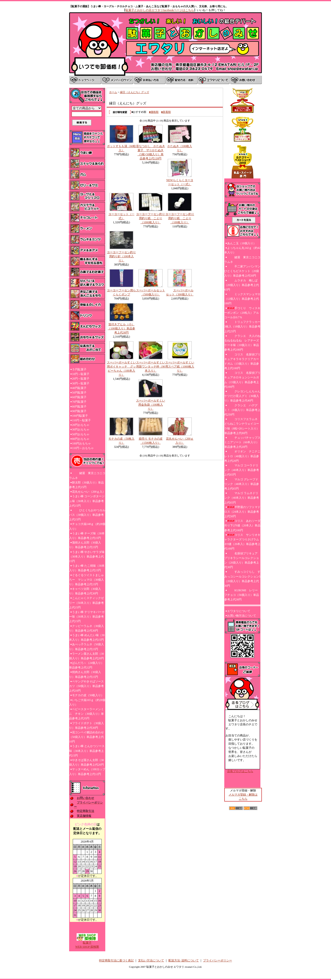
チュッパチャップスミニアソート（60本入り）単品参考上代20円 (242, 442)
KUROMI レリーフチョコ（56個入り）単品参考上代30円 (242, 595)
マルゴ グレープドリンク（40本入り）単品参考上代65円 (242, 484)
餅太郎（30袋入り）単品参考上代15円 (86, 485)
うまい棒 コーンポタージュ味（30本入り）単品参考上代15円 (87, 501)
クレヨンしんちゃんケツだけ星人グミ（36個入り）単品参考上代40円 (242, 396)
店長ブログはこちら (240, 771)
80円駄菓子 (79, 407)
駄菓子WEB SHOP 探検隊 (87, 943)
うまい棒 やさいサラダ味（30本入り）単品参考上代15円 (87, 557)
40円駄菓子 (79, 388)
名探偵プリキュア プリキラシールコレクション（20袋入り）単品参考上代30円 (242, 560)
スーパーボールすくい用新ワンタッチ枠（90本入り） (151, 367)
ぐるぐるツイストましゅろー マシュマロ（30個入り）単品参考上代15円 (86, 580)
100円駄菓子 (80, 416)
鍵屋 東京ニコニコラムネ (87, 475)
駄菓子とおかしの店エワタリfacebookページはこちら (160, 10)
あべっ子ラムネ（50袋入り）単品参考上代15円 (86, 647)
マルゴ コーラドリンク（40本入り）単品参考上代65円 (242, 470)
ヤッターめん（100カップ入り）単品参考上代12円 (87, 772)
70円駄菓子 (79, 402)
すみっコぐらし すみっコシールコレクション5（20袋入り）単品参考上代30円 (242, 579)
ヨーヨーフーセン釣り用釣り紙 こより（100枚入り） (180, 218)
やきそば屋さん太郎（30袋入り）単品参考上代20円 (86, 762)
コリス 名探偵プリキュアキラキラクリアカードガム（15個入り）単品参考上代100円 (242, 361)
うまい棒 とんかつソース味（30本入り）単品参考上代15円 (87, 751)
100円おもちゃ (81, 443)
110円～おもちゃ (83, 448)
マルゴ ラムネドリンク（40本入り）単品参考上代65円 (242, 498)
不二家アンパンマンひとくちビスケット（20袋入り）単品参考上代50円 (242, 271)
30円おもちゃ (81, 429)
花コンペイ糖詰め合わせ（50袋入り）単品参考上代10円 (86, 737)
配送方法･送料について (184, 960)
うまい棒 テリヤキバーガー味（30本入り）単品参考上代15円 (87, 617)
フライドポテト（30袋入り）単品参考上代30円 (86, 725)
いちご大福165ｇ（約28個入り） (87, 702)
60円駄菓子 (79, 397)
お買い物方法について (242, 616)
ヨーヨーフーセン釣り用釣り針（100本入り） (121, 256)
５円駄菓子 (79, 369)
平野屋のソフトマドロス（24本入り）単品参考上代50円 (242, 512)
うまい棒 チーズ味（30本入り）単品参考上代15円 (87, 536)
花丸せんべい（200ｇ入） (89, 492)
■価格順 (154, 112)
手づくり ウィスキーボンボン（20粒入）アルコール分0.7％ (242, 313)
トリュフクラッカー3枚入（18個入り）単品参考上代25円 (242, 327)
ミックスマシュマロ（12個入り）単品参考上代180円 (242, 299)
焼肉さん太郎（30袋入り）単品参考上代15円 (85, 674)
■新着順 (166, 112)
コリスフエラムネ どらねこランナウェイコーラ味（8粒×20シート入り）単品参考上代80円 (242, 426)
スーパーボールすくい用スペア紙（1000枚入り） (180, 367)
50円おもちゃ (81, 434)
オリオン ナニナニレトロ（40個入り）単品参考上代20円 (242, 456)
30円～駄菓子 (81, 383)
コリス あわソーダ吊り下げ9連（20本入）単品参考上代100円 (242, 525)
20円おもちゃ (81, 425)
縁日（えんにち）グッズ (135, 92)
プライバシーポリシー (218, 960)
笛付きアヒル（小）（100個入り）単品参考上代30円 (121, 328)
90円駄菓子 (79, 411)
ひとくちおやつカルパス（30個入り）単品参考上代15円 (87, 515)
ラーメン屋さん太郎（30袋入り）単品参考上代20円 (86, 656)
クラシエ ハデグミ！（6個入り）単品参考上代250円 (242, 410)
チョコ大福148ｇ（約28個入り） (87, 526)
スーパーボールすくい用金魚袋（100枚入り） (151, 405)
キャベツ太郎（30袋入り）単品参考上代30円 (85, 591)
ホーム (113, 92)
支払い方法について (151, 960)
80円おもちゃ (81, 439)
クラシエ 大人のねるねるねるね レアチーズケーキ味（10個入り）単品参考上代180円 (242, 343)
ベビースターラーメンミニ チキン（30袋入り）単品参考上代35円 (86, 714)
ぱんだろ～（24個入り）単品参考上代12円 (86, 665)
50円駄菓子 (79, 393)
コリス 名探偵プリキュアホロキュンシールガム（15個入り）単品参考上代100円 (242, 380)
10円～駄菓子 (81, 374)
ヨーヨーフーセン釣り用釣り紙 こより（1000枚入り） (151, 218)
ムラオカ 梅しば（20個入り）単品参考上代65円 (242, 285)
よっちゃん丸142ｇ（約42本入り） (242, 250)
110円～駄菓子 (81, 420)
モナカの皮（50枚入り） (88, 695)
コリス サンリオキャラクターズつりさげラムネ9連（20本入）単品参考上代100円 (242, 542)
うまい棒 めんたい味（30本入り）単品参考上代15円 (87, 637)
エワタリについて (239, 611)
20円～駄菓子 (81, 379)
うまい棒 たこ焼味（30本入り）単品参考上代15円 (87, 568)
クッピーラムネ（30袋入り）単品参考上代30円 (86, 628)
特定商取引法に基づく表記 (116, 960)
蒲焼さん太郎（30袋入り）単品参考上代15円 (85, 545)
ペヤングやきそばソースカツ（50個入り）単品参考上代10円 (86, 686)
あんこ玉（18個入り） (242, 243)
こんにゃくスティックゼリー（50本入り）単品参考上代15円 (86, 603)
